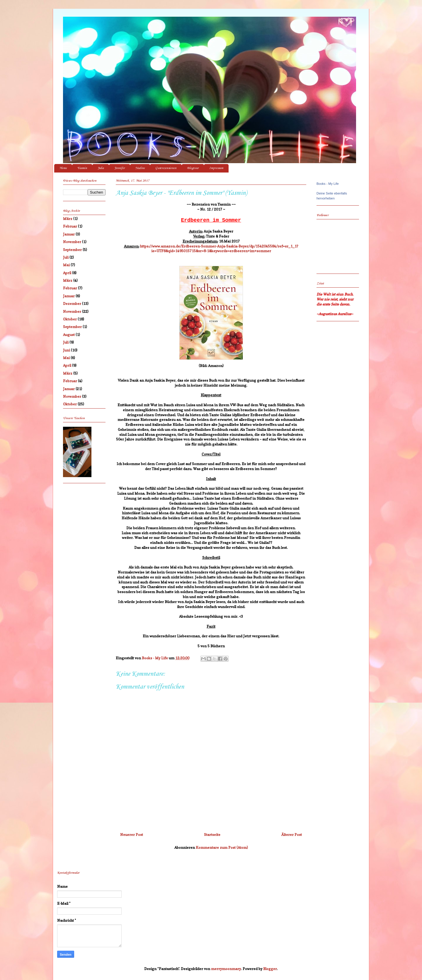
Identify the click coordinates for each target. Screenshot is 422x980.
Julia (101, 168)
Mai (66, 265)
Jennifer (120, 168)
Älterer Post (292, 835)
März (68, 219)
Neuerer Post (132, 835)
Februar (70, 226)
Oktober (70, 319)
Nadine (140, 168)
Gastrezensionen (166, 168)
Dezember (72, 304)
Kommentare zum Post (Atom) (222, 847)
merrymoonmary (226, 969)
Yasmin (82, 168)
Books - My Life (328, 184)
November (72, 242)
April (67, 273)
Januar (69, 234)
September (72, 250)
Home (63, 168)
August (69, 335)
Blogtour (193, 168)
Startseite (212, 835)
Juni (67, 350)
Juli (66, 257)
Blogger (270, 969)
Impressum (216, 168)
